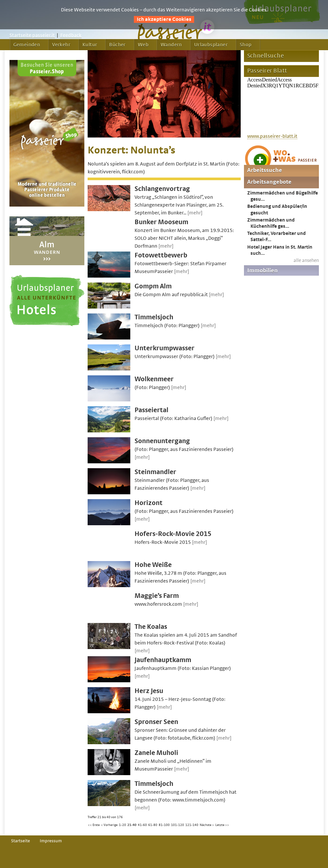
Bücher (117, 45)
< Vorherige (109, 825)
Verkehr (61, 45)
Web (143, 45)
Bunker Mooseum (161, 222)
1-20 (122, 825)
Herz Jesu (149, 691)
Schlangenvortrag (162, 189)
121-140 (192, 825)
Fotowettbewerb (161, 255)
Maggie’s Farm (157, 596)
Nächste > (207, 825)
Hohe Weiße (153, 565)
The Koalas (151, 627)
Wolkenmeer (154, 379)
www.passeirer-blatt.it (272, 136)
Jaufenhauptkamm (163, 660)
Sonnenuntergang (162, 441)
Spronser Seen (156, 722)
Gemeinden (27, 45)
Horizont (149, 503)
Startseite (21, 841)
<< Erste (94, 825)
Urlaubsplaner (211, 45)
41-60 (142, 825)
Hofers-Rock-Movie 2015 (173, 534)
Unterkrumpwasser (164, 348)
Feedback (71, 35)
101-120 (178, 825)
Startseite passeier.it (32, 35)
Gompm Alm (153, 286)
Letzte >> (222, 825)
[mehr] (195, 213)
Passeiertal (151, 410)
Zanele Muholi (156, 753)
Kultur (90, 45)
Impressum (51, 841)
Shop (246, 45)
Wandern (171, 45)
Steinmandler (155, 472)
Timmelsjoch (154, 317)
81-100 (164, 825)
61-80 (153, 825)
